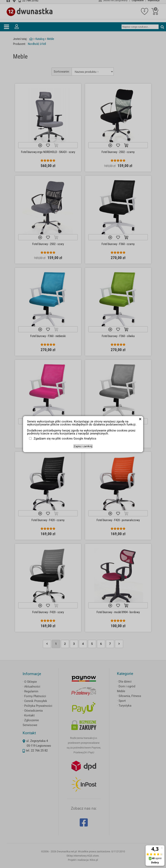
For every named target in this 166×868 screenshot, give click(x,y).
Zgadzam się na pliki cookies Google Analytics (65, 439)
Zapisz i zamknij (83, 446)
